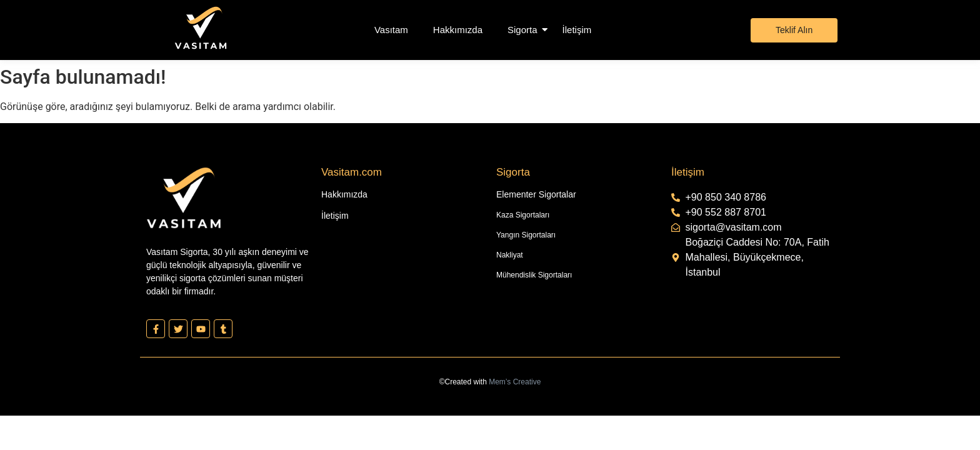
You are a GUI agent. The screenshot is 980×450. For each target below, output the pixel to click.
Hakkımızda (458, 30)
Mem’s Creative (515, 382)
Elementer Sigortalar (536, 194)
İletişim (577, 30)
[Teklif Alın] (794, 30)
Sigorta (522, 30)
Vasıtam (391, 30)
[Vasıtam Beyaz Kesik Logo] (201, 28)
